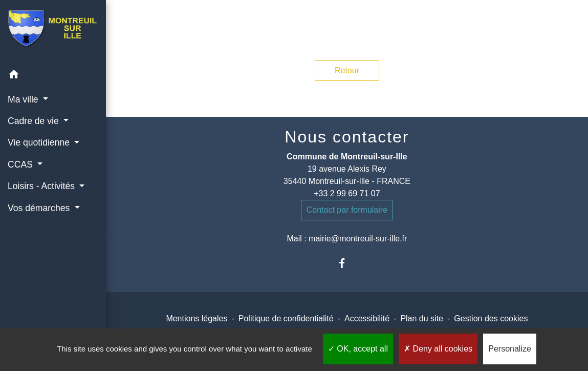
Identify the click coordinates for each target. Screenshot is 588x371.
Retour (347, 70)
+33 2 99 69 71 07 (347, 193)
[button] (53, 76)
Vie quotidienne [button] (40, 142)
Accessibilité (367, 318)
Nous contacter (347, 137)
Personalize (510, 349)
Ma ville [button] (24, 99)
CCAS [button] (21, 164)
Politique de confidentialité (286, 318)
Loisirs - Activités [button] (42, 186)
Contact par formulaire (347, 210)
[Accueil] (53, 32)
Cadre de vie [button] (35, 121)
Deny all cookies (438, 349)
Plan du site (422, 318)
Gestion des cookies (491, 318)
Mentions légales (197, 318)
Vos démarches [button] (40, 208)
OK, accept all (358, 349)
